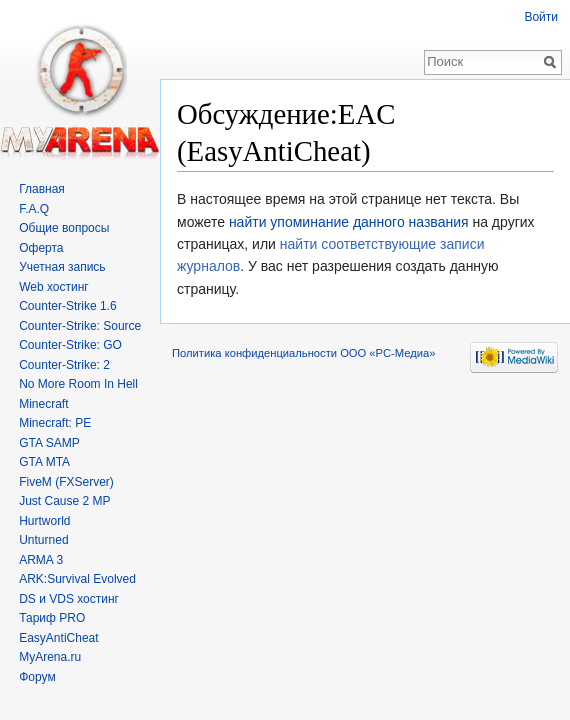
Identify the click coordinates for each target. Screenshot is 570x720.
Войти (541, 17)
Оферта (41, 248)
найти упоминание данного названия (349, 222)
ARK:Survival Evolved (77, 579)
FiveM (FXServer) (66, 482)
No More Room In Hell (78, 384)
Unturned (43, 540)
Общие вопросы (64, 228)
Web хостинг (54, 287)
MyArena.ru (50, 657)
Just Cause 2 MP (64, 501)
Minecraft (43, 404)
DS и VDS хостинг (69, 599)
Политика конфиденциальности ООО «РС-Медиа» (303, 353)
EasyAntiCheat (58, 638)
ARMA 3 (41, 560)
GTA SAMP (49, 443)
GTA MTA (44, 462)
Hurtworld (44, 521)
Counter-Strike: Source (80, 326)
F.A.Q (34, 209)
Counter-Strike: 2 (64, 365)
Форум (37, 677)
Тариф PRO (52, 618)
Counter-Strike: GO (70, 345)
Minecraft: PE (55, 423)
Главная (42, 189)
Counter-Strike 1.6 (67, 306)
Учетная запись (62, 267)
